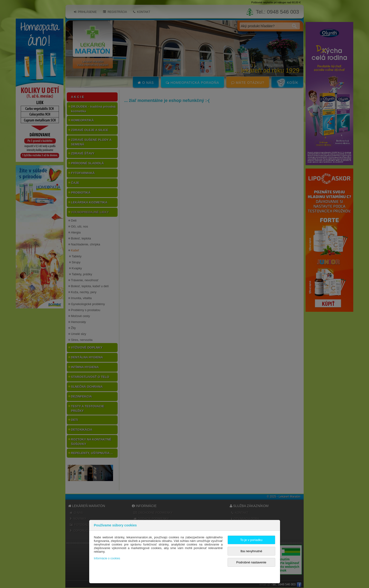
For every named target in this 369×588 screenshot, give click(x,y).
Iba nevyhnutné (251, 551)
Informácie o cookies (107, 558)
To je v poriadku (251, 540)
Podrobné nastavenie (251, 562)
